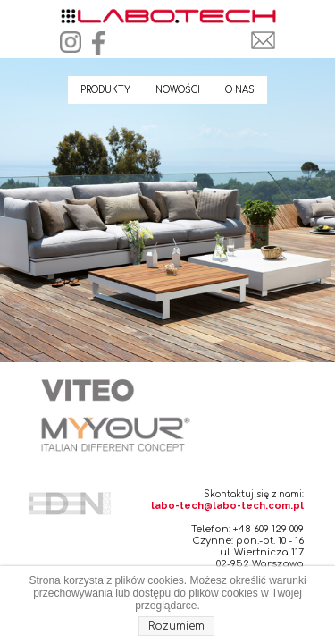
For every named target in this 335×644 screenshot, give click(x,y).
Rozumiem (176, 626)
